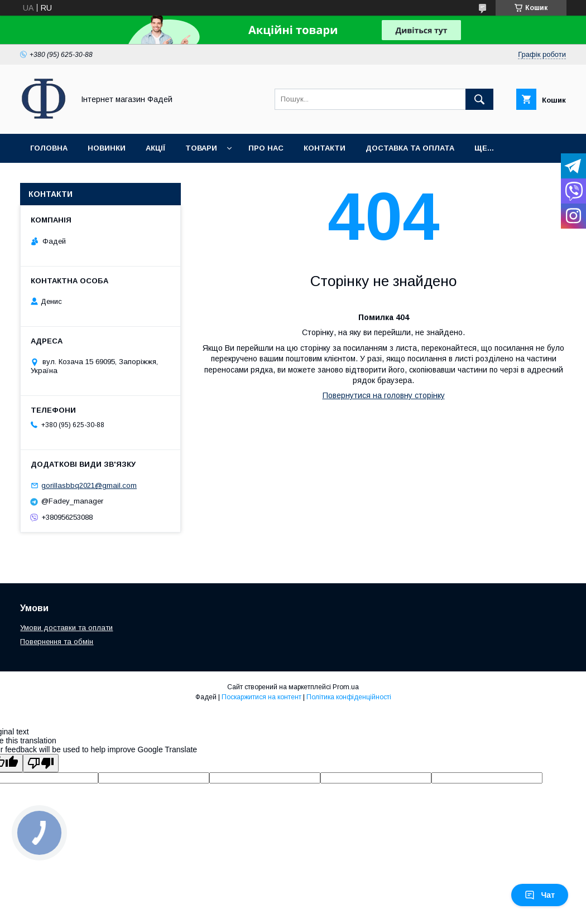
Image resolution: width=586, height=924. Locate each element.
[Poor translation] (41, 763)
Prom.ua (346, 687)
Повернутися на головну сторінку (384, 395)
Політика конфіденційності (349, 697)
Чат (540, 895)
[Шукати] (479, 99)
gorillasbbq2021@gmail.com (89, 485)
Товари (201, 148)
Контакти (325, 148)
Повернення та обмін (57, 642)
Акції (155, 148)
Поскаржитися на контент (261, 697)
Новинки (107, 148)
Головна (49, 148)
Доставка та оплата (410, 148)
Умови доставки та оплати (66, 628)
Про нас (266, 148)
